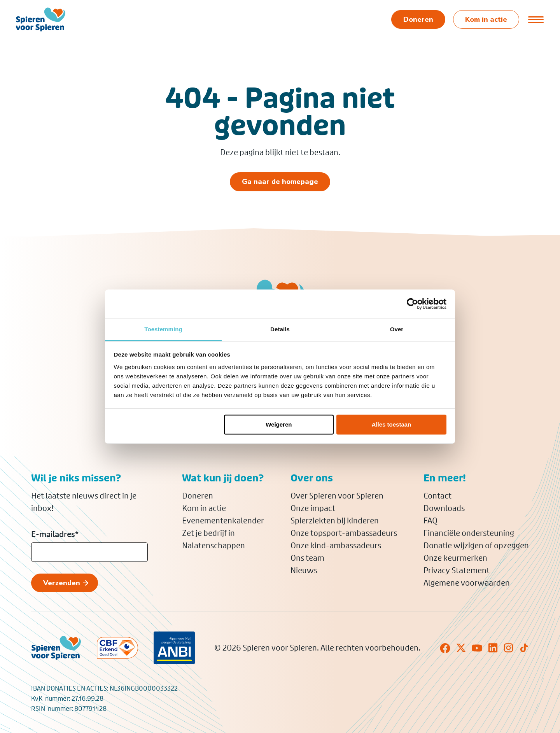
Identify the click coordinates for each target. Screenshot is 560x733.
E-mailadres (55, 534)
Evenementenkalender (223, 521)
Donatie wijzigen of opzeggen (476, 546)
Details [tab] (280, 329)
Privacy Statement (457, 570)
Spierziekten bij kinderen (335, 521)
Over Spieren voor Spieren (337, 496)
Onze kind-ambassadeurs (336, 546)
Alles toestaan (392, 424)
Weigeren (279, 424)
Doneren (198, 496)
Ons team (307, 558)
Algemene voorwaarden (467, 583)
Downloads (444, 508)
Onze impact (313, 508)
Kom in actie (204, 508)
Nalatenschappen (213, 546)
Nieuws (304, 570)
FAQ (430, 521)
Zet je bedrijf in (208, 533)
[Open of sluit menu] (536, 19)
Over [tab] (397, 329)
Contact (437, 496)
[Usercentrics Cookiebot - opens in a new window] (412, 304)
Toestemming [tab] (163, 329)
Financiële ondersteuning (469, 533)
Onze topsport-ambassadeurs (344, 533)
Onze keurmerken (455, 558)
